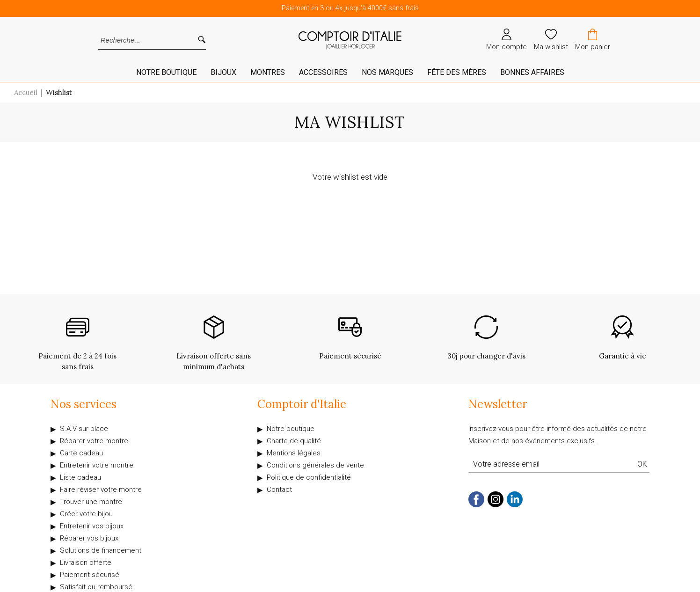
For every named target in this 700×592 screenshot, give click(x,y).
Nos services (84, 404)
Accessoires (323, 72)
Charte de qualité (294, 441)
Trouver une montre (91, 502)
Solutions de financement (101, 550)
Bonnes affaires (532, 72)
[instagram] (496, 505)
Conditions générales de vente (315, 465)
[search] (202, 40)
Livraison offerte (86, 563)
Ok (642, 464)
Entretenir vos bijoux (92, 526)
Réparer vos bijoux (89, 538)
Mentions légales (294, 453)
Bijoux (223, 72)
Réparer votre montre (94, 441)
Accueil (26, 92)
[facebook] (476, 505)
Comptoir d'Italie (302, 404)
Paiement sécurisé (90, 575)
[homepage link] (350, 40)
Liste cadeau (80, 477)
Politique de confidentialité (309, 477)
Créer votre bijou (86, 514)
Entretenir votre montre (97, 465)
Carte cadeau (81, 453)
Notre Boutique (166, 72)
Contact (279, 490)
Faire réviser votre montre (101, 490)
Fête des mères (457, 72)
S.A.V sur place (84, 429)
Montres (268, 72)
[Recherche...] (140, 40)
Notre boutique (291, 429)
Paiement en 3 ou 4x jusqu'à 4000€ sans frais (350, 8)
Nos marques (387, 72)
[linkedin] (515, 505)
